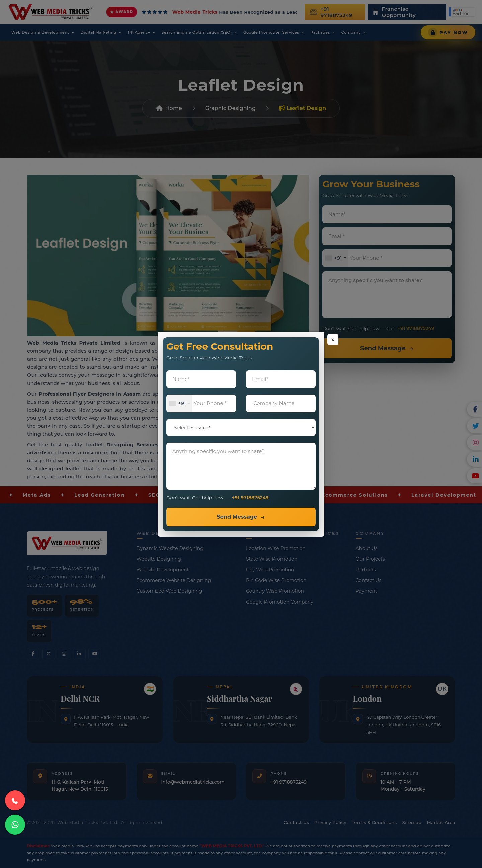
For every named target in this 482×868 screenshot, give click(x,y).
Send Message (237, 517)
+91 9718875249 (250, 498)
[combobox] (179, 403)
